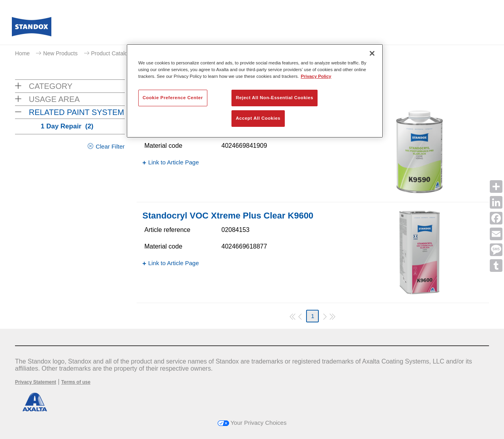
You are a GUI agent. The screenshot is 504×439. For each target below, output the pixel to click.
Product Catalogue (114, 53)
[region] (255, 91)
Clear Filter (110, 146)
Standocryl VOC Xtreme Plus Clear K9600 (228, 216)
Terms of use (76, 382)
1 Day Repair (67, 126)
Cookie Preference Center (173, 98)
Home (22, 53)
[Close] (372, 53)
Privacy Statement (36, 382)
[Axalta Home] (32, 29)
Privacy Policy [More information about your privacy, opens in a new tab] (316, 76)
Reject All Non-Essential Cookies (275, 98)
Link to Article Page (173, 162)
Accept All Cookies (258, 118)
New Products (60, 53)
